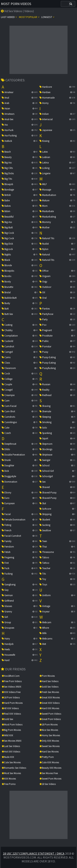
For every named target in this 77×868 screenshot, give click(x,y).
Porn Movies (47, 676)
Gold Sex (7, 719)
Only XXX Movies (49, 741)
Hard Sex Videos (49, 681)
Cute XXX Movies (49, 762)
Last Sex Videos (11, 746)
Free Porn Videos (12, 681)
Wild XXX (7, 735)
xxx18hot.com (11, 676)
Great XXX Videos (50, 703)
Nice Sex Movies (49, 730)
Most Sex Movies (11, 773)
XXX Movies (9, 779)
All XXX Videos (10, 708)
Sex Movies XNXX (12, 741)
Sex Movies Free (49, 773)
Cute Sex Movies (11, 762)
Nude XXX (8, 757)
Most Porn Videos (16, 4)
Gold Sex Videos (49, 687)
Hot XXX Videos (11, 752)
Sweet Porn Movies (50, 779)
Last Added (9, 17)
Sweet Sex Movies (50, 746)
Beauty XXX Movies (50, 768)
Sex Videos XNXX (12, 687)
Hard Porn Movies (12, 703)
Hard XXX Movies (49, 708)
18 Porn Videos (11, 698)
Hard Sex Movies (49, 752)
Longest (48, 17)
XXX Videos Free (11, 692)
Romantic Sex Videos (14, 768)
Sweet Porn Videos (50, 714)
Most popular (29, 17)
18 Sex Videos (48, 784)
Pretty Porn (47, 757)
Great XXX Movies (50, 698)
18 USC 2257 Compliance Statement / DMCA (34, 854)
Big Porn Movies (11, 730)
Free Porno (9, 784)
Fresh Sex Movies (49, 692)
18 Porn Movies (49, 725)
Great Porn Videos (50, 719)
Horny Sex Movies (50, 735)
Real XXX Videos (11, 714)
